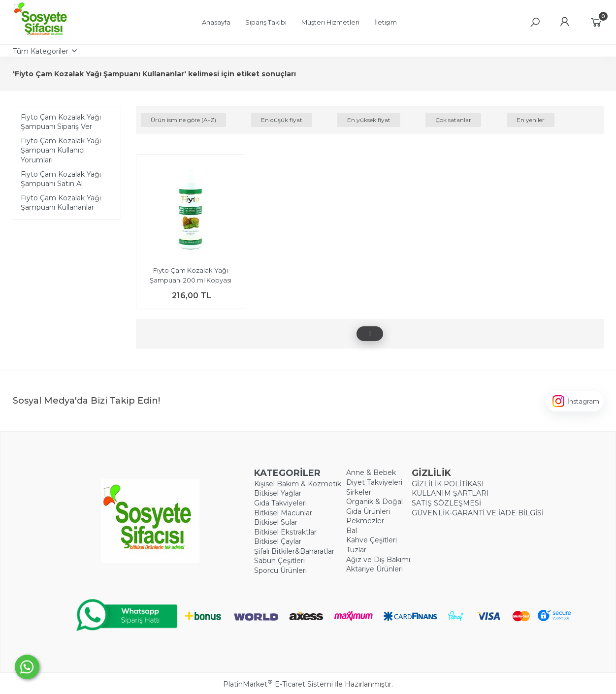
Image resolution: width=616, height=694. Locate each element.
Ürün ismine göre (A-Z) (183, 120)
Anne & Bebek (371, 473)
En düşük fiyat (282, 120)
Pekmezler (365, 521)
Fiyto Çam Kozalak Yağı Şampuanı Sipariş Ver (61, 122)
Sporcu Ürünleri (280, 570)
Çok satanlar (453, 120)
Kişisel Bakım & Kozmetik (298, 484)
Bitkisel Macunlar (283, 513)
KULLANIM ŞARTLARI (450, 493)
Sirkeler (359, 492)
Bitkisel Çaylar (278, 541)
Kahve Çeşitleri (372, 540)
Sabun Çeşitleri (279, 561)
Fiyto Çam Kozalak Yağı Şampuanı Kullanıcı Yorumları (61, 150)
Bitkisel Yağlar (278, 493)
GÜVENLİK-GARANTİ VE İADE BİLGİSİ (478, 513)
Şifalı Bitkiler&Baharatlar (294, 551)
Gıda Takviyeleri (280, 503)
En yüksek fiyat (369, 120)
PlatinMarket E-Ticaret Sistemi (278, 684)
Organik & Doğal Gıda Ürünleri (374, 506)
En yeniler (531, 120)
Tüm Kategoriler (41, 51)
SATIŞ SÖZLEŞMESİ (446, 503)
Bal (352, 531)
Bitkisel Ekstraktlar (285, 532)
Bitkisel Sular (276, 522)
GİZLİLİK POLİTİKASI (448, 484)
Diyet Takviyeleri (374, 482)
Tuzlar (356, 550)
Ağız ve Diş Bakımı (378, 560)
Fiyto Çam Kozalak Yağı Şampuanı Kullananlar (61, 203)
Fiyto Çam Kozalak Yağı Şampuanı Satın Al (61, 179)
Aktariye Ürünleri (374, 569)
